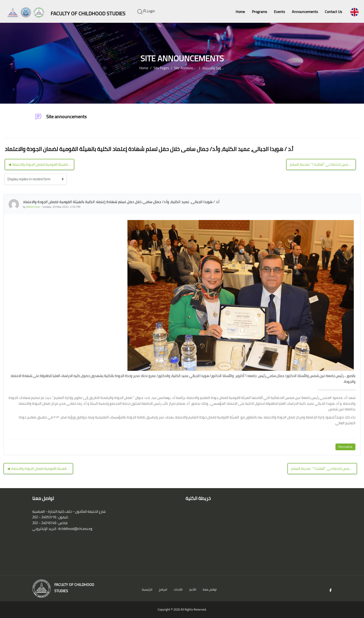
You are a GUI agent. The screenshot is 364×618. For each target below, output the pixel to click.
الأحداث (178, 589)
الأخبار (193, 589)
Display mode (5, 179)
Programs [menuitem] (259, 12)
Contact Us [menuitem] (333, 12)
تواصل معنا (210, 589)
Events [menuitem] (279, 12)
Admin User (33, 207)
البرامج (163, 589)
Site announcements (189, 68)
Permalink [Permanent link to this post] (345, 447)
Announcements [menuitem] (305, 12)
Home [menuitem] (240, 12)
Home (144, 68)
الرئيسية (147, 589)
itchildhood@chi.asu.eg (75, 529)
